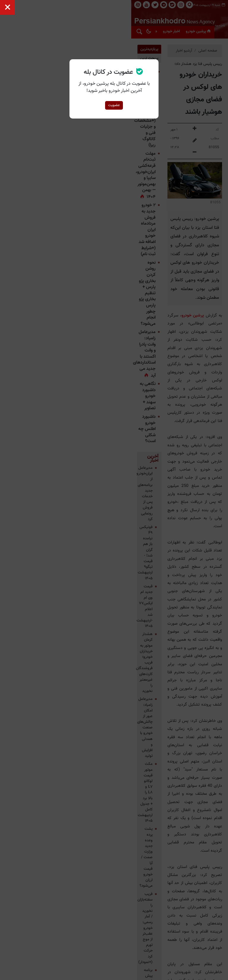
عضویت (114, 105)
